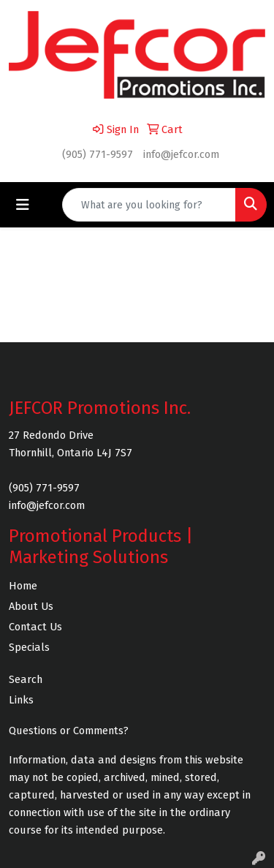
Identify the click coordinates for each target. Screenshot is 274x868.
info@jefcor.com (181, 154)
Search (26, 679)
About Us (31, 606)
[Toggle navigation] (23, 205)
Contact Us (35, 627)
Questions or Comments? (69, 731)
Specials (29, 647)
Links (21, 700)
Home (23, 586)
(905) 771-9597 (98, 154)
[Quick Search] (149, 205)
